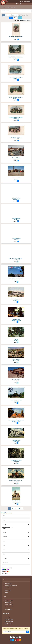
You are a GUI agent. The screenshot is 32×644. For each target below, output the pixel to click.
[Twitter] (13, 640)
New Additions (8, 602)
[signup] (28, 632)
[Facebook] (11, 640)
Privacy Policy (8, 590)
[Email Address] (15, 632)
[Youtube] (16, 640)
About (5, 580)
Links (4, 597)
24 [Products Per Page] (15, 18)
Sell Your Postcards (9, 600)
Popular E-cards (8, 609)
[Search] (17, 4)
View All (4, 529)
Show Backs (5, 573)
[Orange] (6, 571)
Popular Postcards (9, 605)
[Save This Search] (11, 18)
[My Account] (20, 4)
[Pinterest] (18, 640)
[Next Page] (16, 15)
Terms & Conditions (9, 588)
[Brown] (4, 571)
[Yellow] (9, 571)
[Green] (4, 570)
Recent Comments (9, 619)
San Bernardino (6, 527)
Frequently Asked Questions (11, 586)
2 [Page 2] (7, 15)
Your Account (21, 1)
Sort (20, 18)
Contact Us (27, 1)
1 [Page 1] (4, 15)
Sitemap (6, 592)
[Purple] (9, 570)
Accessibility (7, 617)
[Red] (7, 571)
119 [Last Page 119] (13, 15)
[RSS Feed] (20, 640)
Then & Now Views (9, 621)
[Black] (6, 570)
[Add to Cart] (18, 40)
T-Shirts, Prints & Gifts (9, 607)
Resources (6, 613)
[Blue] (3, 570)
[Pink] (7, 570)
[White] (3, 571)
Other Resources (8, 624)
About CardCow (8, 583)
